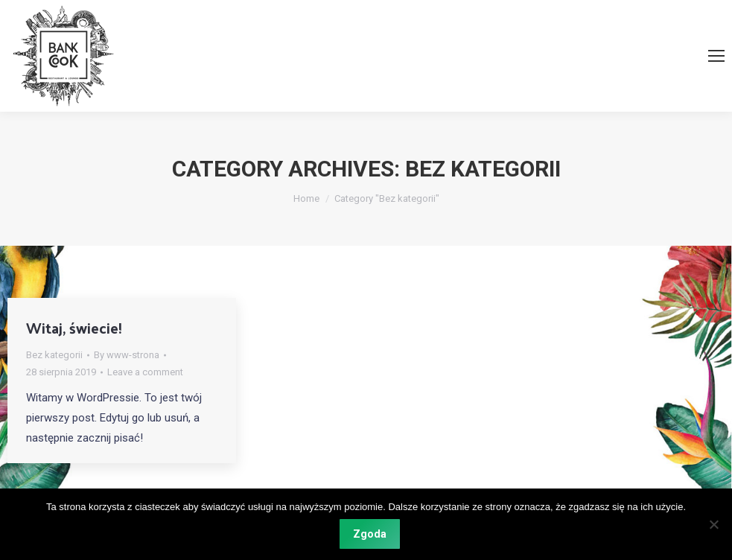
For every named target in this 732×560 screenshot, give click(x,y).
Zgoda (370, 534)
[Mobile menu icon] (716, 56)
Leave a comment (145, 372)
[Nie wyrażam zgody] (713, 524)
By (127, 355)
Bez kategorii (54, 355)
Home (306, 198)
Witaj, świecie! (74, 328)
